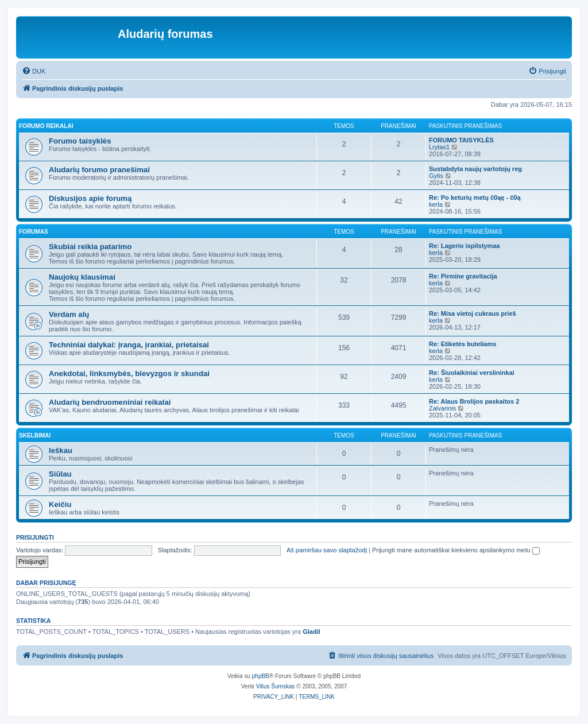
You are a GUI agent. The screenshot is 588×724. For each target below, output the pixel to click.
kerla (436, 204)
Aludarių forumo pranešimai (99, 170)
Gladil (312, 632)
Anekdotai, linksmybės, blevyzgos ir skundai (129, 373)
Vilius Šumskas (276, 686)
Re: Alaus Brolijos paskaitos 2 (474, 401)
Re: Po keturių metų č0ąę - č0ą (475, 198)
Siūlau (60, 474)
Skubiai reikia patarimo (90, 247)
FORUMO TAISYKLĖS (461, 140)
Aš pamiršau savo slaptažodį (327, 550)
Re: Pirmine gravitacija (463, 276)
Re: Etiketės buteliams (463, 344)
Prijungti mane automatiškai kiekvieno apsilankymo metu (456, 550)
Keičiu (60, 504)
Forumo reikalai (46, 126)
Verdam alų (69, 314)
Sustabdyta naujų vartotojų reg (475, 169)
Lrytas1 (439, 147)
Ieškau (61, 450)
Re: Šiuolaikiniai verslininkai (472, 373)
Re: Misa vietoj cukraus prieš (473, 313)
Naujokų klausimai (82, 277)
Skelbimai (35, 435)
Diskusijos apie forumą (90, 198)
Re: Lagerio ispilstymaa (465, 246)
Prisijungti (35, 537)
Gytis (436, 176)
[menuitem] (34, 71)
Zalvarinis (442, 408)
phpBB (261, 676)
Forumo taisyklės (80, 141)
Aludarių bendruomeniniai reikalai (110, 402)
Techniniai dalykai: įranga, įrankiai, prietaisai (129, 345)
